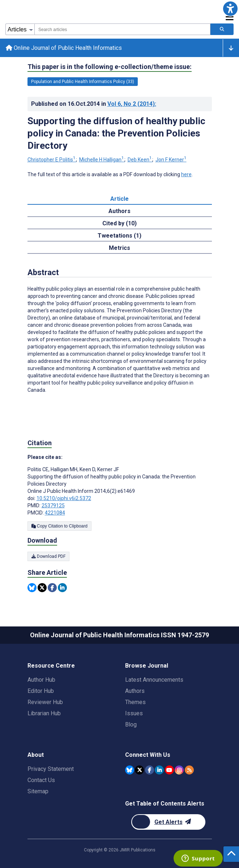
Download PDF (48, 556)
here (186, 174)
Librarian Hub (44, 713)
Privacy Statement (51, 769)
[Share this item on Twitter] (42, 588)
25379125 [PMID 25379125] (53, 505)
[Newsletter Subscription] (168, 822)
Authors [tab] (119, 211)
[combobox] (122, 29)
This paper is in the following (110, 67)
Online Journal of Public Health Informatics (64, 48)
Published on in (94, 104)
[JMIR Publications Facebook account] (150, 770)
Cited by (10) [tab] (119, 223)
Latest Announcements (154, 680)
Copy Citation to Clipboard (59, 526)
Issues (134, 713)
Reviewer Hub (45, 702)
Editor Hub (41, 691)
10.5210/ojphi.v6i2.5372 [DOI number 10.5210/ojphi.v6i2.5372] (64, 498)
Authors (135, 691)
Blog (131, 724)
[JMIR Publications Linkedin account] (159, 770)
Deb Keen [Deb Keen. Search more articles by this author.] (140, 160)
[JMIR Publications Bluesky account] (130, 770)
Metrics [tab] (119, 248)
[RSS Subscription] (189, 770)
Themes (135, 702)
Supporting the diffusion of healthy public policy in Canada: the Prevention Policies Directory (116, 133)
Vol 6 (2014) (132, 104)
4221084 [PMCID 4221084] (55, 513)
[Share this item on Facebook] (52, 588)
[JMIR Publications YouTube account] (169, 770)
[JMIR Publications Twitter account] (139, 770)
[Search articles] (222, 29)
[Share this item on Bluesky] (32, 588)
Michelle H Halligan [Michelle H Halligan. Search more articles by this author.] (102, 160)
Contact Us (41, 780)
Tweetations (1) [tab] (119, 236)
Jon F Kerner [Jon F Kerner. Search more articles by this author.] (171, 160)
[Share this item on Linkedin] (62, 588)
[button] (230, 9)
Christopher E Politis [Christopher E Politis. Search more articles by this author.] (52, 160)
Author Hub (41, 680)
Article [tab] (119, 199)
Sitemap (38, 791)
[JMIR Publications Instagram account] (179, 770)
